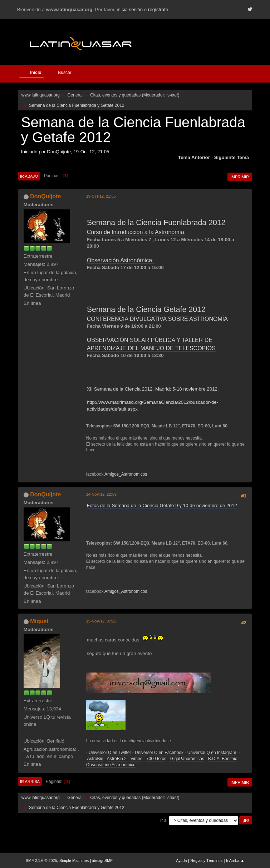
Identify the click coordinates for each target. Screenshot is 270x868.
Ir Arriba (30, 782)
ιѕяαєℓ (172, 95)
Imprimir (240, 177)
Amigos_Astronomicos (126, 474)
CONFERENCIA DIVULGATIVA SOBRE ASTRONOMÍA (157, 319)
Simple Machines (74, 860)
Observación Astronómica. (120, 260)
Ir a (163, 820)
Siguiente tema (232, 157)
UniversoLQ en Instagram (212, 753)
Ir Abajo (29, 176)
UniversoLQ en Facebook (159, 753)
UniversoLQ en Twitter (110, 753)
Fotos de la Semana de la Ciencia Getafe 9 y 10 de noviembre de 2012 (162, 505)
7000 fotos (156, 759)
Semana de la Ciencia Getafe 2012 (146, 309)
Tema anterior (194, 157)
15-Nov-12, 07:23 (101, 621)
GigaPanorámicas (187, 759)
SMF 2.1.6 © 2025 (41, 860)
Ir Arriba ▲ (235, 860)
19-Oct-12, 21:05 (101, 196)
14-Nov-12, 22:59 (101, 494)
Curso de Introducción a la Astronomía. (136, 232)
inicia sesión (130, 9)
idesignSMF (102, 860)
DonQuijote (45, 196)
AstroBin (95, 759)
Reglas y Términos (206, 860)
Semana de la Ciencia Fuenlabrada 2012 (156, 223)
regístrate (158, 9)
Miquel (39, 621)
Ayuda (181, 860)
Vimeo (137, 759)
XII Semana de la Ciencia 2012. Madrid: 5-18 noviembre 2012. (153, 389)
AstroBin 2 (117, 759)
